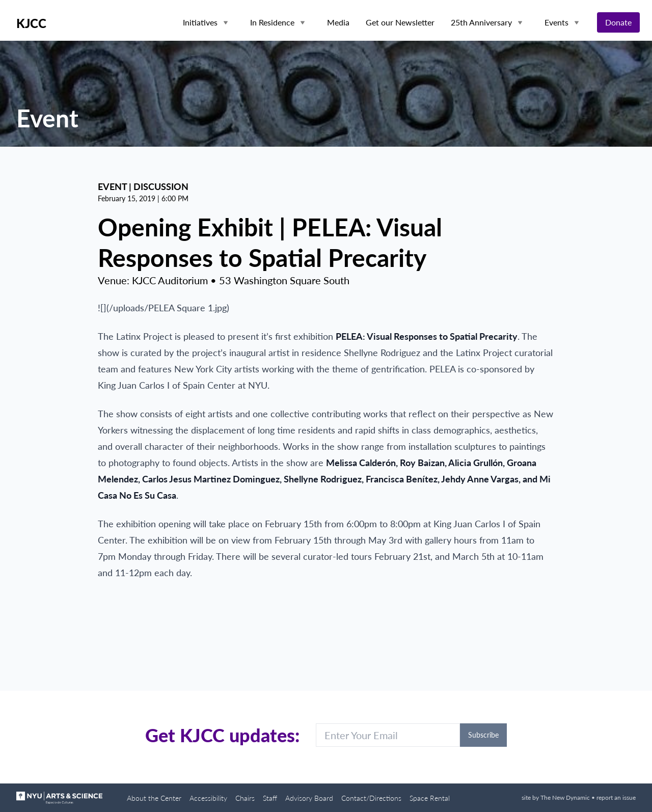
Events (556, 22)
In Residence (272, 22)
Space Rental (430, 798)
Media (338, 22)
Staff (270, 798)
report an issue (616, 797)
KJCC (31, 23)
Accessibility (208, 798)
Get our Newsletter (400, 22)
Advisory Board (309, 798)
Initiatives (200, 22)
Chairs (245, 798)
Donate (618, 22)
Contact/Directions (371, 798)
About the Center (154, 798)
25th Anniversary (481, 22)
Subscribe (483, 735)
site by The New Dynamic (556, 797)
